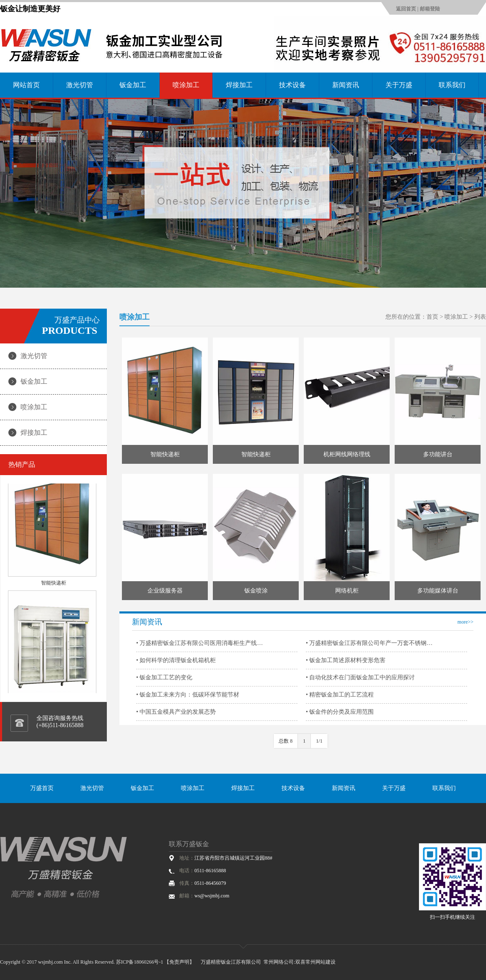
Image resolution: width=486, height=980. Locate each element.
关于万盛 (399, 85)
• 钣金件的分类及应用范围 (340, 712)
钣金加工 (133, 85)
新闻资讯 (346, 85)
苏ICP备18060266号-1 (140, 962)
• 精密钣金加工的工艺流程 (340, 695)
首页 (432, 317)
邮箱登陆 (430, 9)
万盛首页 (42, 788)
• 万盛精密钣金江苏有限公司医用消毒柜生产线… (199, 643)
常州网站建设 (321, 962)
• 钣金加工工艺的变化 (164, 677)
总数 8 (286, 741)
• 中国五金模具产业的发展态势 (176, 712)
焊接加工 (239, 85)
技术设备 (292, 85)
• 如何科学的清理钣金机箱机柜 (176, 660)
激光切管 (80, 85)
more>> (465, 622)
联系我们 (452, 85)
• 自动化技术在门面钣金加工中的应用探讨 (360, 677)
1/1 (319, 741)
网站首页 (26, 85)
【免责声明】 (179, 962)
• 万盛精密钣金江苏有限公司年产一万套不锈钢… (369, 643)
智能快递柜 (54, 585)
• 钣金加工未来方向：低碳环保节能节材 (188, 695)
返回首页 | (408, 9)
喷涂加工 (186, 85)
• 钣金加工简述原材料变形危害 (346, 660)
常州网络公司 (279, 962)
